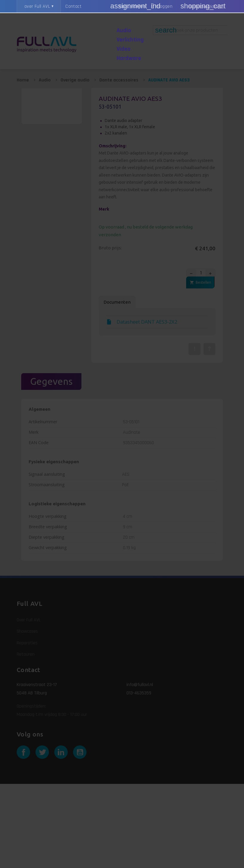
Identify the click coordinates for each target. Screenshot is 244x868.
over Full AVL (37, 6)
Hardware (129, 58)
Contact (73, 6)
